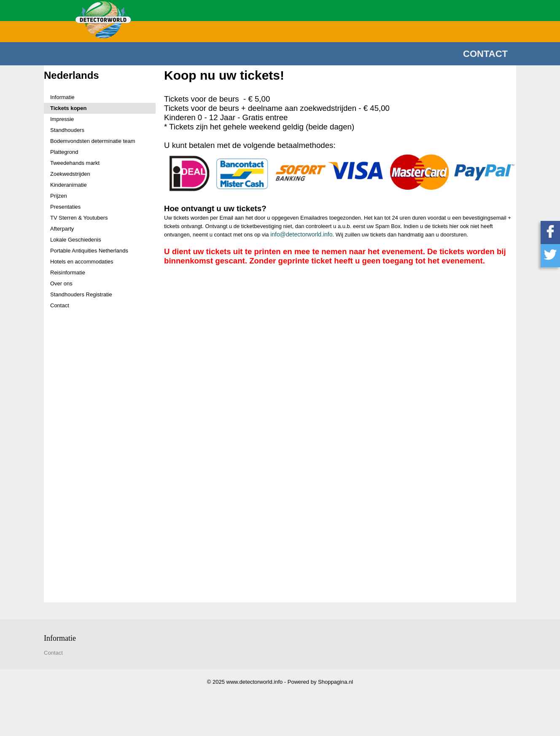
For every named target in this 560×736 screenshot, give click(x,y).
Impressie (62, 119)
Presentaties (65, 207)
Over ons (61, 283)
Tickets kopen (68, 108)
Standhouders (67, 130)
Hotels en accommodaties (82, 262)
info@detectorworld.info (301, 234)
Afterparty (62, 229)
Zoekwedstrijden (70, 174)
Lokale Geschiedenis (76, 240)
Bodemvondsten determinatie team (93, 141)
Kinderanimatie (69, 185)
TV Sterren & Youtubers (79, 218)
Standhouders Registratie (81, 294)
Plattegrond (64, 152)
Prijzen (59, 196)
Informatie (62, 97)
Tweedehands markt (75, 163)
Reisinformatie (68, 273)
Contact (485, 54)
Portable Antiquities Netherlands (89, 251)
